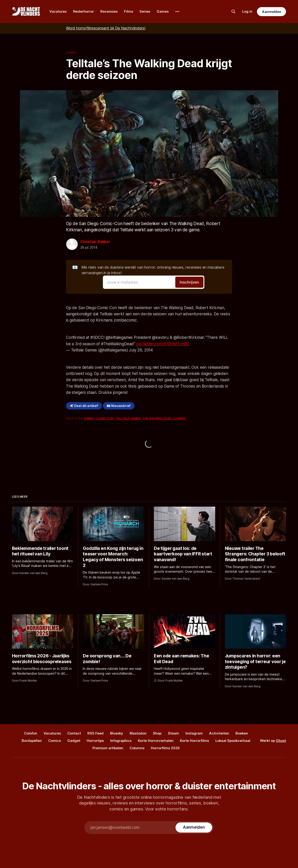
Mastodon (138, 733)
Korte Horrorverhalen (156, 741)
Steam (173, 733)
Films (129, 11)
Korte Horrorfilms (194, 741)
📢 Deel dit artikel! (84, 406)
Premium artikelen (108, 748)
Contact (74, 733)
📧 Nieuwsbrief (119, 406)
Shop (157, 733)
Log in (247, 11)
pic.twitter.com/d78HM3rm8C (163, 344)
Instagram (194, 733)
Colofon (31, 733)
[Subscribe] (194, 827)
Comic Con (105, 418)
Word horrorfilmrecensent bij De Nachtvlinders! (106, 28)
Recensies (109, 11)
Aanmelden (271, 12)
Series (145, 11)
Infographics (121, 741)
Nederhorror (83, 11)
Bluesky (117, 733)
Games (163, 11)
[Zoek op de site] (233, 12)
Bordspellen (32, 741)
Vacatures (58, 11)
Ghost (281, 741)
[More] (177, 12)
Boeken (242, 733)
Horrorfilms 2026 (165, 748)
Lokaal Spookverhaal (233, 741)
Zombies (179, 418)
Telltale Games (128, 418)
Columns (137, 748)
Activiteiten (219, 733)
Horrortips (95, 741)
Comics (55, 741)
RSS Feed (95, 733)
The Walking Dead (157, 418)
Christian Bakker (95, 242)
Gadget (74, 741)
